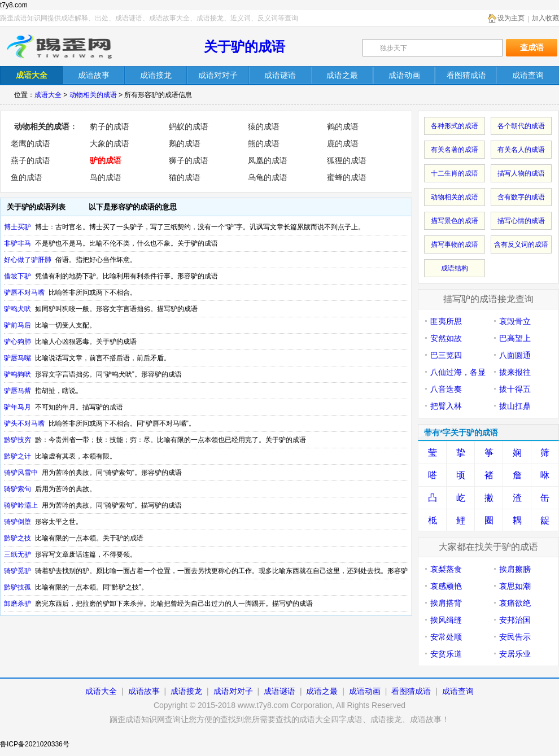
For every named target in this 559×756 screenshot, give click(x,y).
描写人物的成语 (521, 173)
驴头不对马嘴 (24, 423)
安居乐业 (515, 654)
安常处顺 (446, 637)
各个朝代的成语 (521, 126)
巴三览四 (446, 355)
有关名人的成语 (521, 150)
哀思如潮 (515, 586)
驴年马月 (18, 407)
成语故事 (144, 691)
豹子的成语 (110, 126)
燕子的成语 (30, 160)
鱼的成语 (27, 177)
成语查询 (458, 691)
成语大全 (48, 95)
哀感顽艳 (446, 586)
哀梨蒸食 (446, 569)
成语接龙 (186, 691)
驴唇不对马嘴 (24, 292)
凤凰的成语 (268, 160)
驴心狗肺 (18, 342)
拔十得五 (515, 389)
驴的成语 (106, 160)
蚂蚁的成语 (189, 126)
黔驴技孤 (18, 587)
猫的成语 (185, 177)
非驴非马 (18, 243)
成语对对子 (233, 691)
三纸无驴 (18, 554)
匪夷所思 (446, 321)
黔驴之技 (18, 538)
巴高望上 (515, 338)
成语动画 (365, 691)
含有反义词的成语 (521, 244)
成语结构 (455, 268)
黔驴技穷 (18, 440)
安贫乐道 (446, 654)
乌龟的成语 (268, 177)
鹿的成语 (343, 143)
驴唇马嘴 (18, 358)
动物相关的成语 (93, 95)
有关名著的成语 (455, 150)
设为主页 (511, 18)
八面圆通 (515, 355)
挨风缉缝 (446, 620)
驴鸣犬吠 (18, 309)
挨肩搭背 (446, 603)
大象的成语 (110, 143)
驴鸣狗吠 (18, 374)
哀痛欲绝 (515, 603)
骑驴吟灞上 (21, 505)
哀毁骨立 (515, 321)
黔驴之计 (18, 456)
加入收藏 (545, 18)
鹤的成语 (343, 126)
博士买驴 (18, 227)
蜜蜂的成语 (347, 177)
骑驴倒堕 (18, 522)
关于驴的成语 (244, 47)
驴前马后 (18, 325)
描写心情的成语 (521, 221)
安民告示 (515, 637)
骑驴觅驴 (18, 571)
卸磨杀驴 (18, 604)
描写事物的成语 (455, 244)
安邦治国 (515, 620)
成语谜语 (279, 691)
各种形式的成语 (455, 126)
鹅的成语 (185, 143)
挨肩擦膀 (515, 569)
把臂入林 (446, 406)
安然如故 (446, 338)
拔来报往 (515, 372)
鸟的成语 (106, 177)
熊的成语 (264, 143)
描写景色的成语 (455, 221)
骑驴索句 (18, 489)
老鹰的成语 (30, 143)
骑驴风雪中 (21, 473)
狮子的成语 (189, 160)
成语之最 (322, 691)
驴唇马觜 (18, 391)
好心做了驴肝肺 (28, 260)
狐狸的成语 (347, 160)
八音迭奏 (446, 389)
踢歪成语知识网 (60, 47)
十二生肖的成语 (455, 173)
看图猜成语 (411, 691)
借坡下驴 (18, 276)
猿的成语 (264, 126)
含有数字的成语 (521, 197)
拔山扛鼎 (515, 406)
